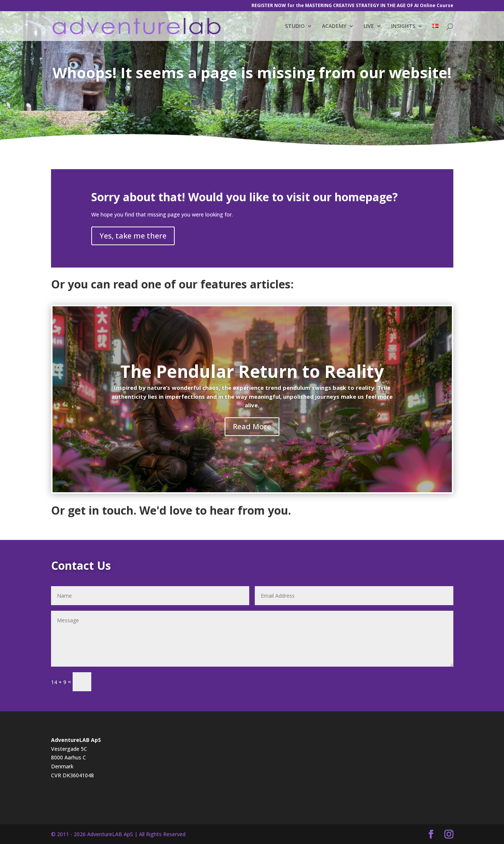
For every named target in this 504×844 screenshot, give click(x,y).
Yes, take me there (133, 236)
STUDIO (295, 26)
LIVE (369, 26)
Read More (252, 426)
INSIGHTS (403, 26)
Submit (120, 682)
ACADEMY (334, 26)
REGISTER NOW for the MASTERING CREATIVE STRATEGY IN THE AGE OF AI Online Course (352, 6)
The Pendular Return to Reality (252, 371)
